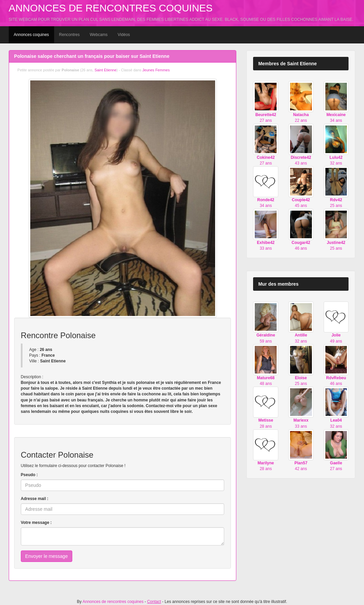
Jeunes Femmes (156, 70)
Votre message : (36, 523)
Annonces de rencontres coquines (111, 8)
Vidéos (124, 35)
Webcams (99, 35)
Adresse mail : (35, 499)
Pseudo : (29, 475)
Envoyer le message (47, 556)
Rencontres (69, 35)
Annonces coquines (31, 35)
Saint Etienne (105, 70)
